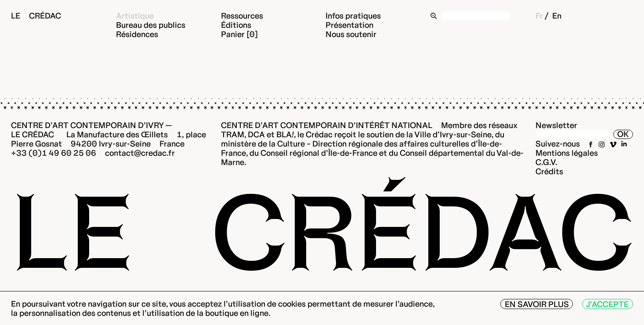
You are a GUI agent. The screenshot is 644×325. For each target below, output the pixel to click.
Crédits (549, 171)
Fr (539, 16)
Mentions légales (567, 153)
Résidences (137, 34)
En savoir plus (537, 304)
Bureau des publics (151, 25)
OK (623, 134)
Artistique (135, 16)
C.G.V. (546, 162)
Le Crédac (36, 16)
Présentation (349, 25)
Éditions (236, 25)
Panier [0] (239, 34)
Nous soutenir (351, 34)
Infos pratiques (353, 16)
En (557, 16)
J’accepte (607, 304)
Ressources (242, 16)
